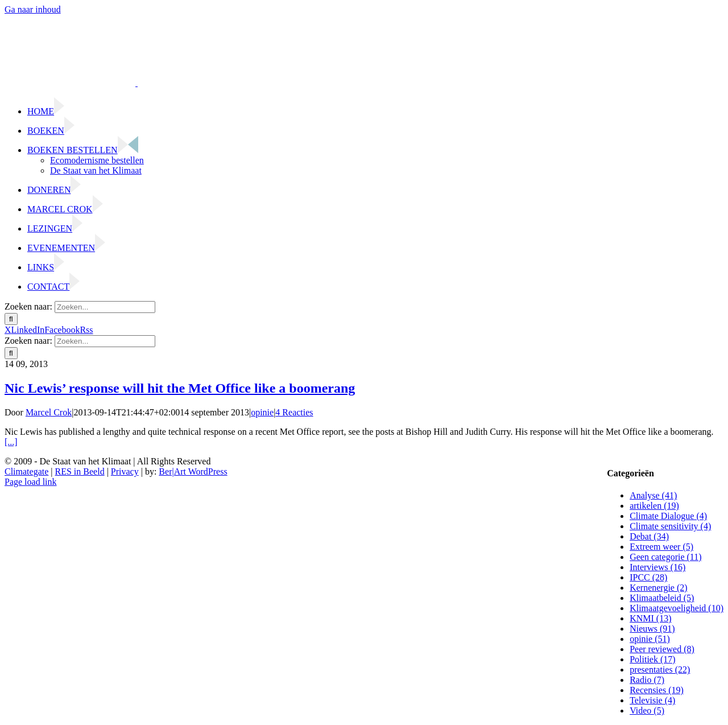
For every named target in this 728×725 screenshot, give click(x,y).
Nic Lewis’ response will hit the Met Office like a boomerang (180, 388)
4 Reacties (294, 412)
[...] (11, 442)
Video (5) (647, 710)
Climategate (26, 471)
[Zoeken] (11, 319)
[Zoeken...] (105, 307)
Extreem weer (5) (661, 547)
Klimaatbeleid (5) (662, 598)
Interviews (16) (657, 567)
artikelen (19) (654, 506)
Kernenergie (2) (658, 588)
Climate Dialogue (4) (668, 516)
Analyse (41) (653, 495)
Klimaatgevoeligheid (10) (677, 608)
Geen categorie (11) (665, 557)
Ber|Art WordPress (193, 471)
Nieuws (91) (652, 629)
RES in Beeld (80, 471)
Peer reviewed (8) (662, 649)
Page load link (31, 482)
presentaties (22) (660, 670)
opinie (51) (650, 639)
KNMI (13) (650, 618)
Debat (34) (649, 536)
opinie (262, 412)
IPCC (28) (648, 577)
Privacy (125, 471)
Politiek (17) (652, 659)
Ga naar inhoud (33, 9)
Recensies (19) (657, 690)
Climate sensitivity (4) (670, 526)
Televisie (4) (652, 700)
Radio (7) (647, 680)
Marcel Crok (49, 412)
